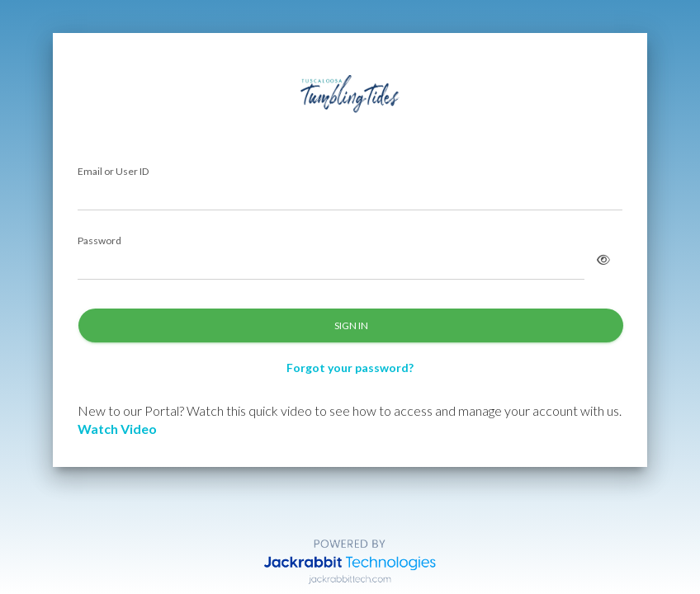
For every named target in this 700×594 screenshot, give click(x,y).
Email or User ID (113, 172)
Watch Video (117, 429)
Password (99, 241)
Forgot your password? (350, 368)
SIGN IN (351, 325)
